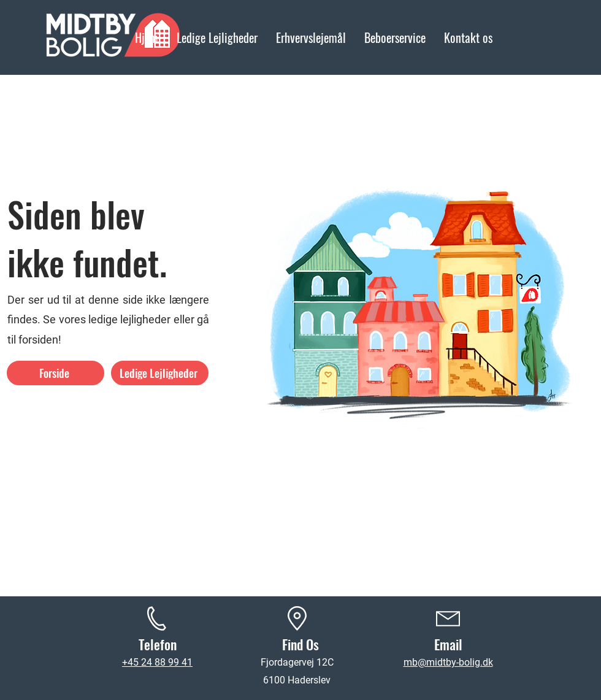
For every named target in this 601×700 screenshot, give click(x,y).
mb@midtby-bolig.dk (448, 662)
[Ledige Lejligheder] (160, 373)
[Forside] (56, 373)
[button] (395, 37)
